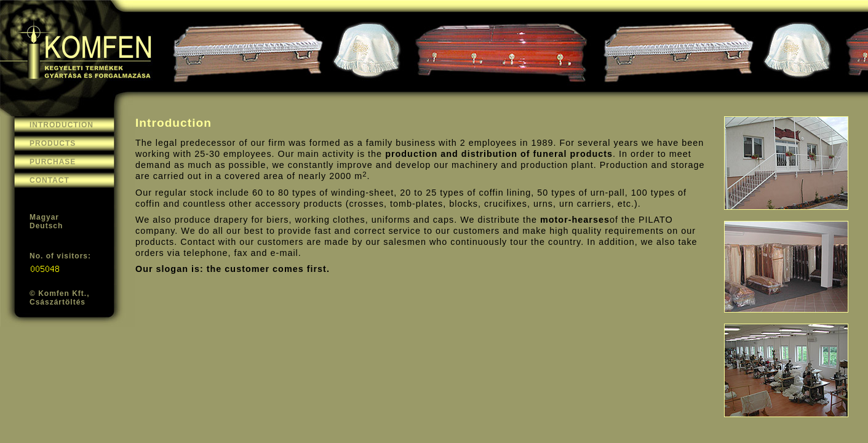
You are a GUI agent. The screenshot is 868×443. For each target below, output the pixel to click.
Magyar (44, 217)
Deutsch (46, 226)
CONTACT (50, 180)
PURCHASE (53, 162)
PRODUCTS (53, 143)
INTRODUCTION (62, 125)
